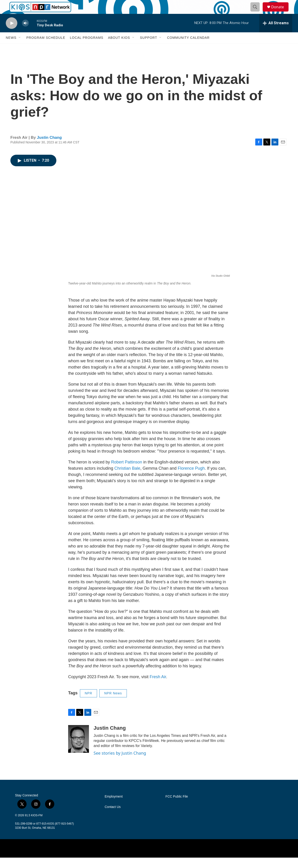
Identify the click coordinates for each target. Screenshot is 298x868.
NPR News (113, 704)
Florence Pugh (191, 479)
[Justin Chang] (79, 749)
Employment (114, 807)
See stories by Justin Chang (120, 763)
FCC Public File (177, 807)
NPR (89, 704)
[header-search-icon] (257, 12)
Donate (280, 12)
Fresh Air (158, 687)
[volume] (25, 34)
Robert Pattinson (126, 472)
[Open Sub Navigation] (20, 48)
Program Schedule (46, 48)
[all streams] (276, 33)
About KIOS (119, 48)
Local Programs (87, 48)
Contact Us (113, 817)
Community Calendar (188, 48)
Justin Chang (49, 148)
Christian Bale (127, 479)
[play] (12, 34)
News (11, 48)
